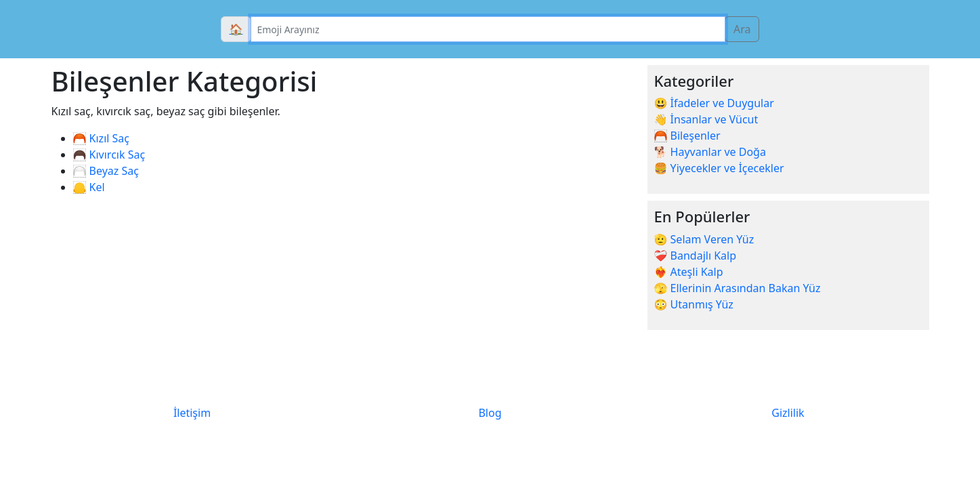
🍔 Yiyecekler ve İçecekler (719, 168)
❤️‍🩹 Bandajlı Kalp (696, 256)
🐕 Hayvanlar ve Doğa (710, 152)
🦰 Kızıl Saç (102, 138)
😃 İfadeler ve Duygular (714, 103)
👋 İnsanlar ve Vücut (706, 119)
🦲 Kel (89, 187)
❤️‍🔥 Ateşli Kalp (689, 272)
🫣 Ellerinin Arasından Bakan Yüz (738, 288)
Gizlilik (788, 413)
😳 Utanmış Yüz (694, 304)
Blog (490, 413)
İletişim (192, 413)
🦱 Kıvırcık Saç (109, 155)
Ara (742, 29)
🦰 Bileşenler (687, 136)
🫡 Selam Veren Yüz (704, 239)
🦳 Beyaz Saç (106, 171)
